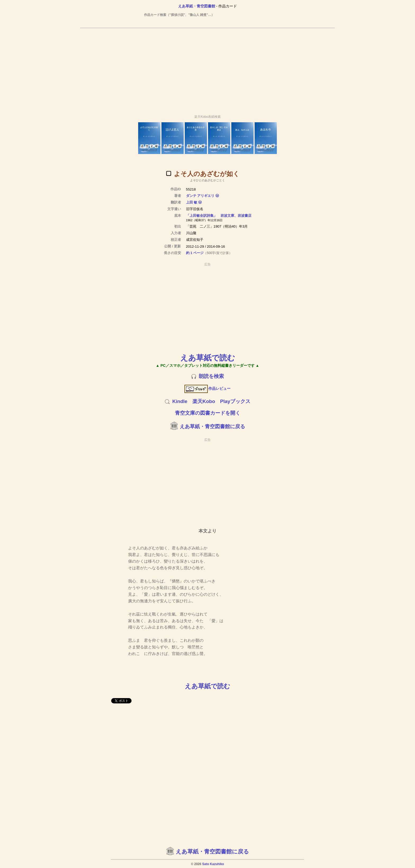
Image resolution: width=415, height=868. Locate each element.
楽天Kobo (204, 401)
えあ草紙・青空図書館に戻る (212, 426)
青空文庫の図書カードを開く (208, 413)
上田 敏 (192, 202)
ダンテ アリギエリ (200, 196)
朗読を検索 (211, 376)
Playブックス (235, 401)
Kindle (180, 401)
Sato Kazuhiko (213, 864)
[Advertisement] (207, 69)
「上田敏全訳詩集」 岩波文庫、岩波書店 (219, 216)
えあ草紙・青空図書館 (197, 6)
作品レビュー (208, 388)
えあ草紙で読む (208, 358)
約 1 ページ (195, 253)
